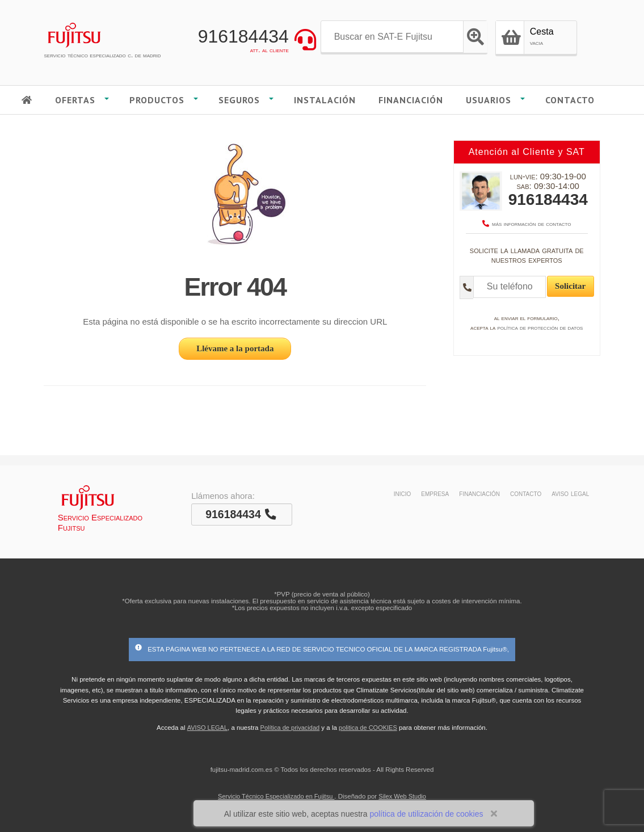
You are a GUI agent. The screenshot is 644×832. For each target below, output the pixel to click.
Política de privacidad (290, 728)
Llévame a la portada (235, 348)
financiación (479, 493)
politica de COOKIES (368, 728)
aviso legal (570, 493)
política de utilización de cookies (426, 814)
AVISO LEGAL (207, 728)
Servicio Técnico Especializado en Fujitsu (276, 796)
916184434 (243, 36)
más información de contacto (527, 224)
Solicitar (570, 286)
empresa (435, 493)
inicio (403, 493)
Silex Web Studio (402, 796)
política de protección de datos (540, 327)
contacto (526, 493)
